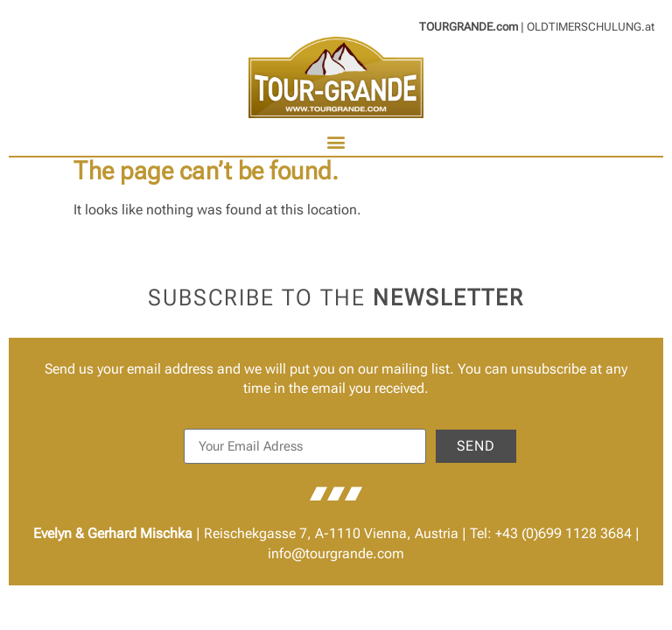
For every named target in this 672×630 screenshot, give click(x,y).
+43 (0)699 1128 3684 (563, 533)
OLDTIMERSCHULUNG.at (591, 27)
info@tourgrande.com (336, 553)
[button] (336, 141)
